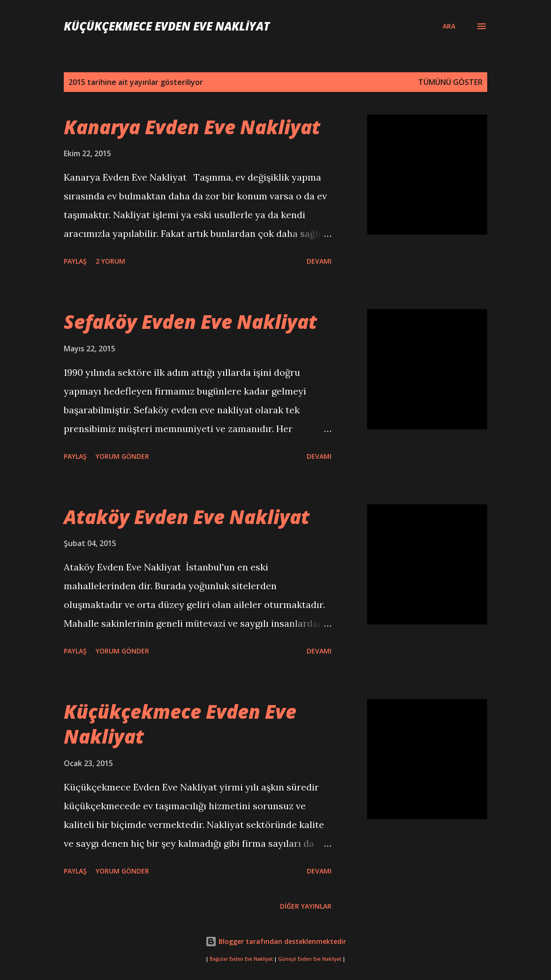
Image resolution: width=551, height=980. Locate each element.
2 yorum (110, 261)
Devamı (319, 261)
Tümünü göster (450, 82)
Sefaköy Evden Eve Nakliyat (190, 322)
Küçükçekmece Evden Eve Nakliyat (167, 26)
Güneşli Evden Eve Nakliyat (310, 959)
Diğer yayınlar (306, 906)
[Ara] (449, 26)
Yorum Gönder (122, 456)
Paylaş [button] (75, 261)
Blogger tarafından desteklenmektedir (276, 941)
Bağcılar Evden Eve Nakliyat (241, 959)
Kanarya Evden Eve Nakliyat (192, 127)
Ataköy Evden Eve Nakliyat (187, 517)
